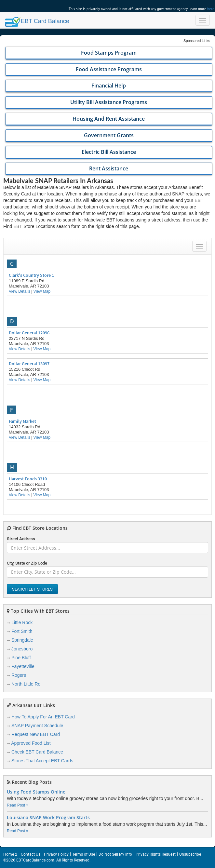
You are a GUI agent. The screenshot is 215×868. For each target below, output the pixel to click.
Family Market (22, 421)
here (211, 9)
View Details (20, 291)
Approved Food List (31, 743)
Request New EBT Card (36, 734)
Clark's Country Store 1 (31, 275)
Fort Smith (22, 631)
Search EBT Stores (32, 589)
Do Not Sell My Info (115, 854)
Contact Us (31, 854)
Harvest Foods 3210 (28, 479)
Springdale (22, 640)
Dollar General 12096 (29, 333)
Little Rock (22, 622)
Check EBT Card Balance (37, 752)
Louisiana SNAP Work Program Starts (48, 818)
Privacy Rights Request (156, 854)
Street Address (21, 539)
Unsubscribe (190, 854)
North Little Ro (26, 684)
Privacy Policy (56, 854)
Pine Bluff (21, 658)
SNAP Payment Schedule (37, 726)
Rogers (19, 675)
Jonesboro (22, 649)
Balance (37, 21)
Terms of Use (84, 854)
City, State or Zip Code (27, 563)
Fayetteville (23, 666)
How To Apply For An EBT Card (43, 717)
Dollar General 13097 (29, 364)
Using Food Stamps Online (36, 792)
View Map (42, 291)
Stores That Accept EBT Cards (42, 761)
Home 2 (10, 854)
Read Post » (18, 805)
